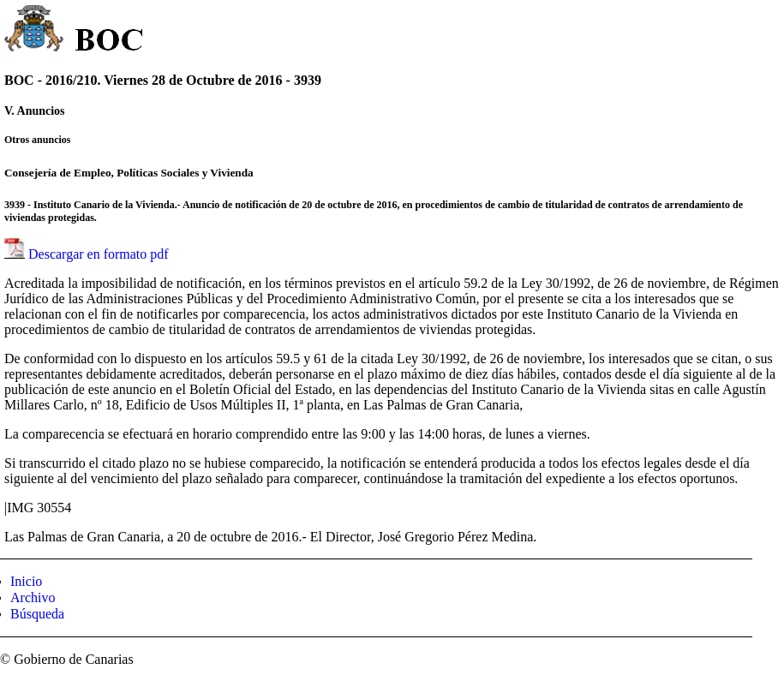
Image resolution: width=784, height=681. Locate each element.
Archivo (33, 597)
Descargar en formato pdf (99, 254)
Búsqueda (37, 614)
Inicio (26, 581)
